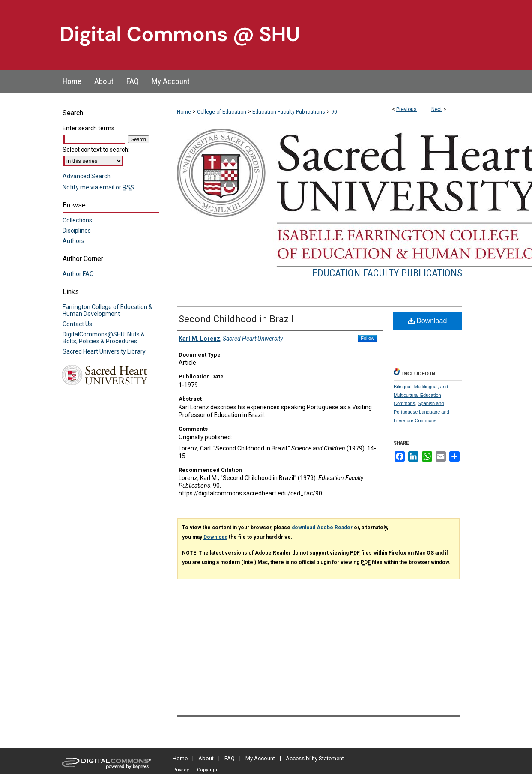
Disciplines (77, 231)
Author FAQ (78, 274)
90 (334, 112)
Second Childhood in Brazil (236, 319)
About (206, 758)
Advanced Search (87, 176)
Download (428, 321)
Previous (406, 109)
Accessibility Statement (315, 758)
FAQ (230, 758)
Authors (73, 241)
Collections (77, 220)
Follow (368, 338)
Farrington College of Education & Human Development (108, 310)
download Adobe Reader (322, 528)
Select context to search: (96, 150)
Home (184, 112)
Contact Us (77, 324)
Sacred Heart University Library (104, 351)
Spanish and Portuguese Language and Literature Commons (421, 412)
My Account (260, 758)
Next (437, 109)
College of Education (222, 112)
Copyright (208, 770)
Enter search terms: (89, 128)
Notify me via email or (98, 187)
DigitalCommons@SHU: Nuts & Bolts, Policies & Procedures (104, 338)
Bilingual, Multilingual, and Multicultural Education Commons (421, 395)
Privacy (181, 770)
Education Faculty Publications (289, 112)
